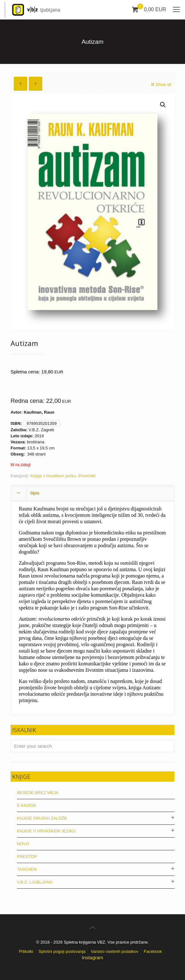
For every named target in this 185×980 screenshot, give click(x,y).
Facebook (153, 951)
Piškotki (26, 951)
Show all (161, 84)
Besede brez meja (38, 793)
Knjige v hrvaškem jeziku (53, 476)
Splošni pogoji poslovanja (62, 951)
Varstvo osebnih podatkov (115, 951)
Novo (23, 844)
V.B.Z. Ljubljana (35, 882)
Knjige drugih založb (42, 818)
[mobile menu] (176, 10)
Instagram (93, 957)
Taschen (27, 869)
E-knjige (27, 805)
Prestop (27, 857)
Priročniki (87, 476)
